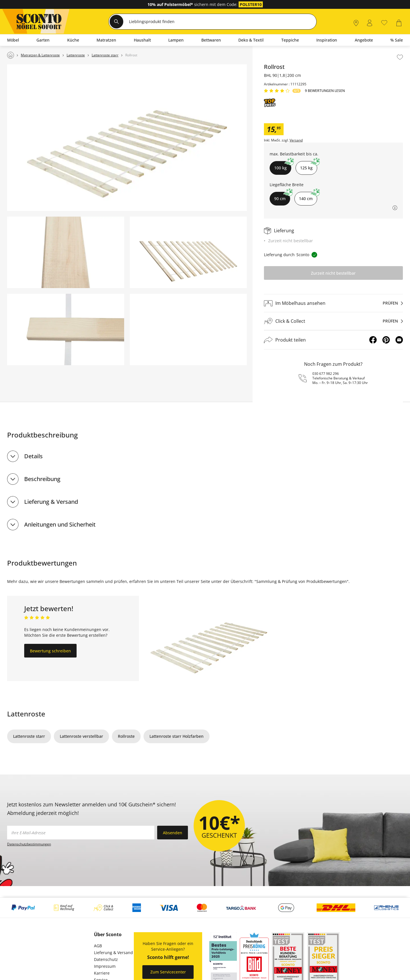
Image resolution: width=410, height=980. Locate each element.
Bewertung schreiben (50, 651)
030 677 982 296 (326, 374)
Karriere (102, 973)
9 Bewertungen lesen (325, 91)
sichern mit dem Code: (193, 4)
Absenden (173, 833)
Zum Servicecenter (168, 972)
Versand (296, 140)
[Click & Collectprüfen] (333, 321)
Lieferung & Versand (51, 502)
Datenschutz (106, 959)
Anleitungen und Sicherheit (60, 524)
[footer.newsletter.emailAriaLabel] (81, 833)
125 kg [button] (309, 166)
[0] (384, 22)
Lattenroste (26, 714)
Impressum (105, 966)
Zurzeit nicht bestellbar (333, 273)
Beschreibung (42, 479)
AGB (98, 946)
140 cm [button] (308, 197)
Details (33, 456)
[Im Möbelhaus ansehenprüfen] (333, 303)
